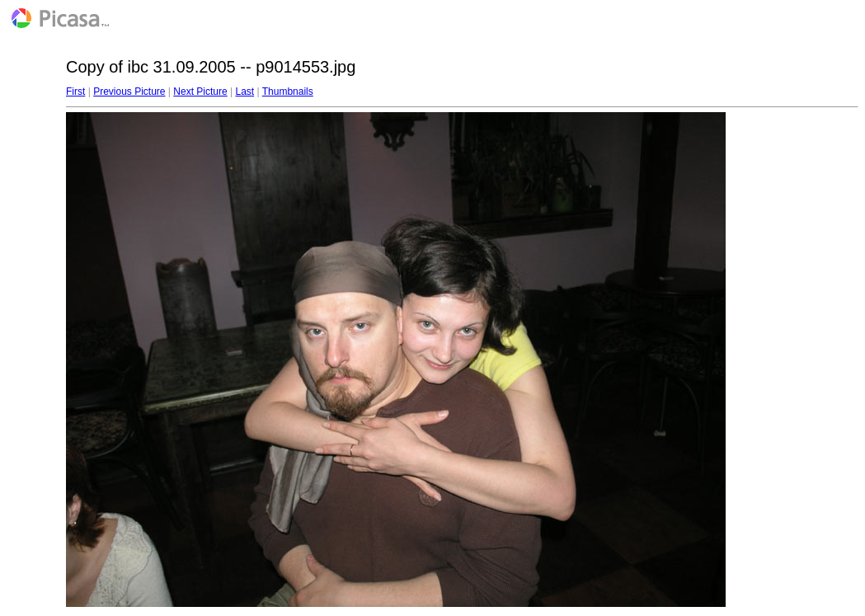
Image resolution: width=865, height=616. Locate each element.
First (75, 92)
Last (244, 92)
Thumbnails (288, 92)
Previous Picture (129, 92)
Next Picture (200, 92)
